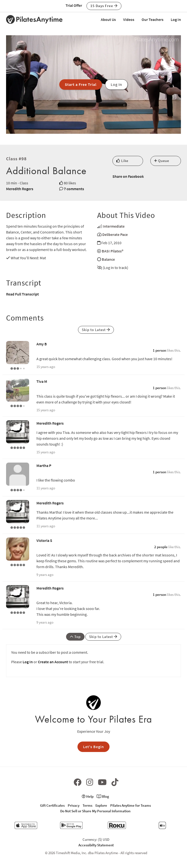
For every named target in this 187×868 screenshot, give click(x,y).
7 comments (74, 189)
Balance (108, 259)
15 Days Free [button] (104, 6)
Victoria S (44, 540)
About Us (108, 19)
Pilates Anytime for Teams (131, 805)
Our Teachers (153, 19)
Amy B (42, 344)
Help (88, 796)
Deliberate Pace (115, 234)
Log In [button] (116, 84)
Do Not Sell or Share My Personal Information (95, 811)
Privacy (74, 805)
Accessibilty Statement (96, 845)
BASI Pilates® (113, 251)
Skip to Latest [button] (96, 330)
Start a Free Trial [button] (81, 84)
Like (122, 161)
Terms (87, 805)
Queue (162, 161)
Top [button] (75, 637)
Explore (101, 805)
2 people (161, 547)
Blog (103, 796)
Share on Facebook (128, 176)
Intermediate (114, 226)
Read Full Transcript (22, 294)
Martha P (44, 465)
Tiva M (42, 381)
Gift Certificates (52, 805)
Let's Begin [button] (93, 747)
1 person (159, 350)
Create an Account (53, 662)
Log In (176, 19)
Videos (129, 19)
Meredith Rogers (20, 189)
